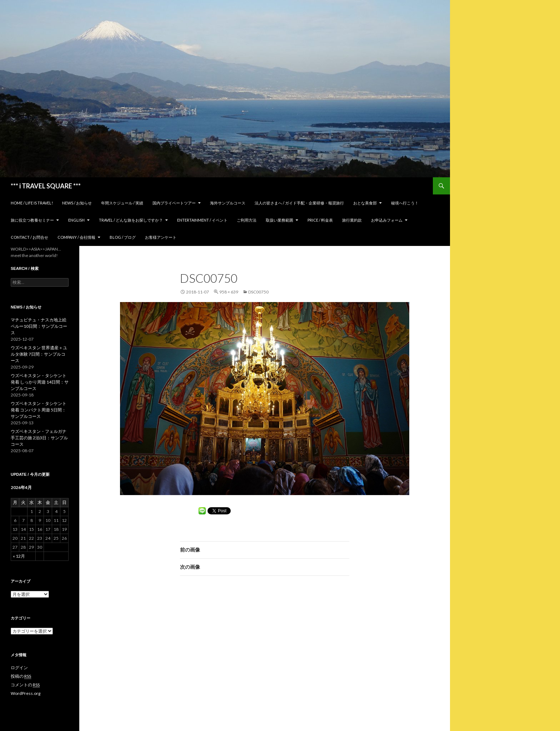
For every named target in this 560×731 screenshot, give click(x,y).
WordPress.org (26, 693)
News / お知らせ (77, 203)
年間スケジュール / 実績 (122, 203)
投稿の (21, 676)
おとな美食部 (365, 203)
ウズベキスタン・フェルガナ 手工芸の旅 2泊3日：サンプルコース (39, 438)
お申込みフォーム (387, 220)
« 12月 (19, 556)
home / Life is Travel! (32, 203)
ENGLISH (76, 220)
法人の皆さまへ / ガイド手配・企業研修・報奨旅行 (299, 203)
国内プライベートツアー (174, 203)
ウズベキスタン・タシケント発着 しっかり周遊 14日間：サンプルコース (40, 382)
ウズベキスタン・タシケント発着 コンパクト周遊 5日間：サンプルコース (39, 410)
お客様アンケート (161, 237)
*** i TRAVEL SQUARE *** (46, 186)
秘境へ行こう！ (405, 203)
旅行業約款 (352, 220)
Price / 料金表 (320, 220)
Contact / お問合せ (29, 237)
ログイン (19, 668)
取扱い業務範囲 (279, 220)
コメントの (25, 685)
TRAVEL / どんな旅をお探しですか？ (131, 220)
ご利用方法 (247, 220)
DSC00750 (258, 292)
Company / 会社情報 (76, 237)
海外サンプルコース (228, 203)
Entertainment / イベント (202, 220)
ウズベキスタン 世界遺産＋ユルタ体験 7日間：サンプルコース (39, 354)
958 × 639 (229, 292)
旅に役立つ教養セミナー (32, 220)
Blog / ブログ (123, 237)
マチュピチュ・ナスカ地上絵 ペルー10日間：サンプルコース (39, 326)
